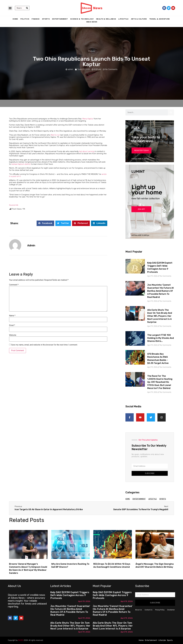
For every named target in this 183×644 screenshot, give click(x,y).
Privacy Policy (160, 610)
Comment (14, 285)
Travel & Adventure (160, 19)
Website (13, 335)
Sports (46, 19)
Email (12, 325)
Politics (25, 19)
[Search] (27, 8)
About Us (138, 610)
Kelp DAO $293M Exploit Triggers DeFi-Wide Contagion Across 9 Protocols (70, 595)
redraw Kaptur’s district (21, 164)
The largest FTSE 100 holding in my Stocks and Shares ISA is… (161, 338)
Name (12, 316)
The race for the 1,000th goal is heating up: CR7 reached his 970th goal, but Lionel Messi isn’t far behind (160, 382)
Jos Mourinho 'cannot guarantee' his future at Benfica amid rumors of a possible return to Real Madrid (70, 610)
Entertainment (60, 19)
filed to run (55, 135)
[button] (10, 8)
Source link (14, 205)
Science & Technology (82, 19)
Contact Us (148, 610)
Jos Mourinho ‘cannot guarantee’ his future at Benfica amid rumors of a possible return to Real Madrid (161, 291)
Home (15, 19)
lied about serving (87, 151)
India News (92, 22)
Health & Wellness (106, 19)
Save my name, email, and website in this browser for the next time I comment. (44, 345)
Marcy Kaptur (88, 119)
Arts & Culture (139, 19)
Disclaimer (171, 610)
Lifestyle (123, 19)
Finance (36, 19)
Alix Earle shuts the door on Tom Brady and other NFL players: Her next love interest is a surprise (160, 316)
